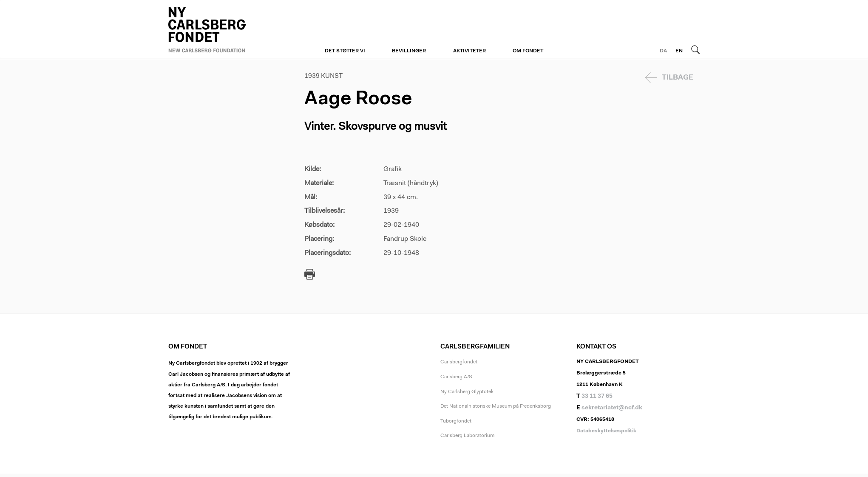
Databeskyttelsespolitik (606, 431)
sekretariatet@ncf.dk (612, 408)
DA (663, 51)
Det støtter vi (345, 51)
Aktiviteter (469, 51)
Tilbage (678, 78)
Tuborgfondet (456, 421)
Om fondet (528, 51)
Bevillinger (409, 51)
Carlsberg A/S (456, 377)
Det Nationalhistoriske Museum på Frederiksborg (496, 406)
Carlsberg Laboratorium (467, 436)
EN (679, 51)
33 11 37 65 (597, 397)
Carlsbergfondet (459, 362)
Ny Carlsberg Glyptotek (467, 392)
